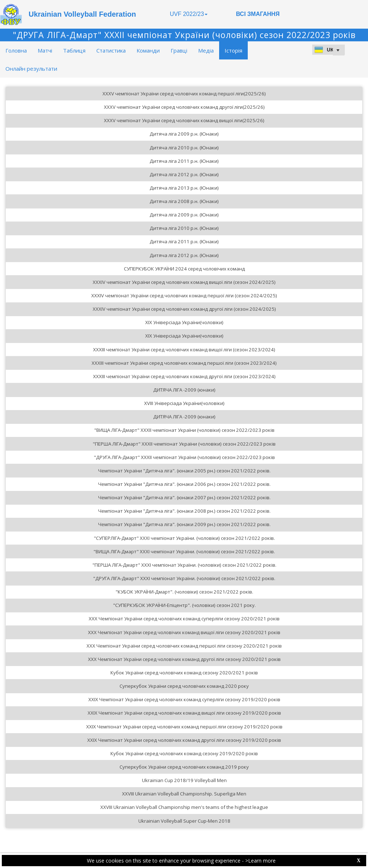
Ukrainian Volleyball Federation (82, 14)
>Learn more (260, 861)
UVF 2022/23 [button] (189, 14)
